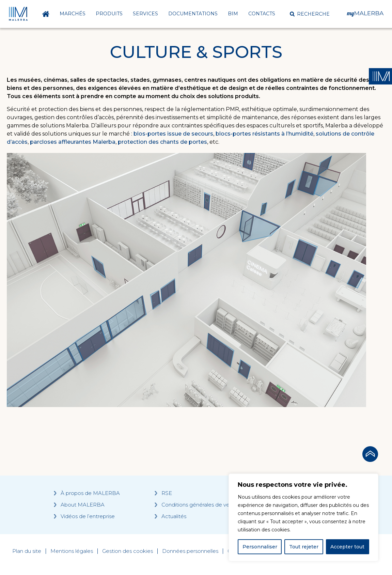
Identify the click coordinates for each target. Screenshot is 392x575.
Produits (109, 14)
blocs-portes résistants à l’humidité (264, 134)
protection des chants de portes (162, 142)
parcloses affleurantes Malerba (73, 142)
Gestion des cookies (128, 551)
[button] (310, 14)
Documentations (193, 14)
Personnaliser (260, 547)
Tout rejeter (304, 547)
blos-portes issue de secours (173, 134)
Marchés (73, 14)
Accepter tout (347, 547)
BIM (233, 14)
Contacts (262, 14)
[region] (303, 517)
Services (145, 14)
